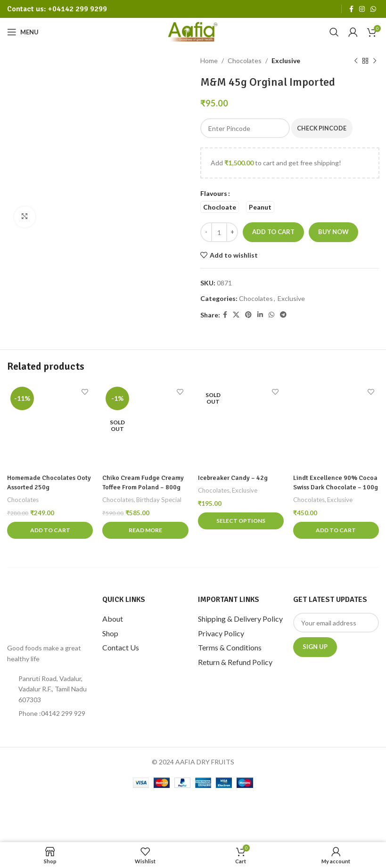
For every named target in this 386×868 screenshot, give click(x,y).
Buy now (333, 232)
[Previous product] (355, 61)
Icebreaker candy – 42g (233, 478)
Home (209, 61)
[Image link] (47, 614)
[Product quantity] (219, 232)
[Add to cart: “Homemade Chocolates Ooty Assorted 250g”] (50, 530)
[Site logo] (193, 31)
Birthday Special (159, 499)
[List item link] (50, 714)
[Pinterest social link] (248, 315)
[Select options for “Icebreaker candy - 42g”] (241, 521)
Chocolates (245, 61)
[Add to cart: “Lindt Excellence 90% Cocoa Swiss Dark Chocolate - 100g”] (336, 530)
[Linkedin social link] (260, 315)
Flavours (214, 193)
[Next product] (374, 61)
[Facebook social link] (351, 9)
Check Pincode (325, 128)
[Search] (334, 32)
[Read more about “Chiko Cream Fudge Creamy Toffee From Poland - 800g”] (145, 530)
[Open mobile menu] (23, 32)
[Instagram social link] (362, 9)
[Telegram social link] (283, 315)
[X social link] (236, 315)
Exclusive (286, 61)
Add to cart (273, 232)
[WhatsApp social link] (373, 9)
